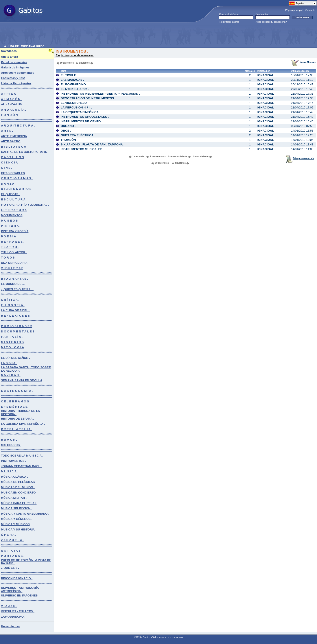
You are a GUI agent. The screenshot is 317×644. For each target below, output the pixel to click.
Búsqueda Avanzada (300, 158)
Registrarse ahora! (229, 22)
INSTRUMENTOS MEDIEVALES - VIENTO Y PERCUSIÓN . (100, 94)
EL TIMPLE (68, 75)
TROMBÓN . (69, 140)
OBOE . (66, 131)
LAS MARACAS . (72, 80)
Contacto (310, 10)
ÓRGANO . (68, 126)
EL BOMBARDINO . (74, 84)
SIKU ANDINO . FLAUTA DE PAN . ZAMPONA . (93, 144)
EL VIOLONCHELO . (75, 103)
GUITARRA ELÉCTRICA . (78, 135)
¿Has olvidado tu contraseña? (271, 22)
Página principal (294, 10)
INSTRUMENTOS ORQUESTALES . (85, 117)
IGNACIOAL (266, 75)
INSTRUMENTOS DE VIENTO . (82, 121)
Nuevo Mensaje (303, 62)
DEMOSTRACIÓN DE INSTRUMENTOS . (88, 98)
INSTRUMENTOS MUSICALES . (82, 149)
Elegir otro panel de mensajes (75, 55)
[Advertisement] (83, 35)
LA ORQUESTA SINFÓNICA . (80, 112)
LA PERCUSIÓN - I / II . (76, 107)
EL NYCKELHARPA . (75, 89)
